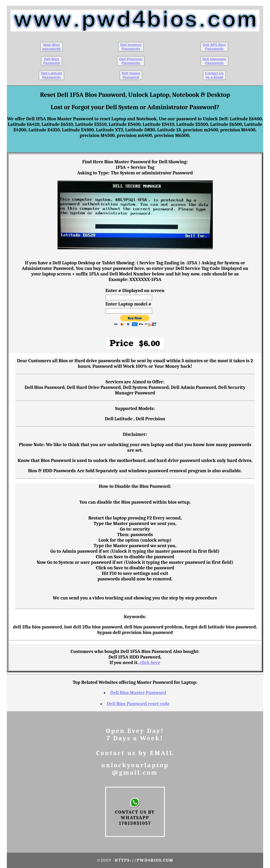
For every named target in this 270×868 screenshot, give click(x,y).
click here (150, 663)
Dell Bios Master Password (138, 693)
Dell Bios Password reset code (138, 704)
